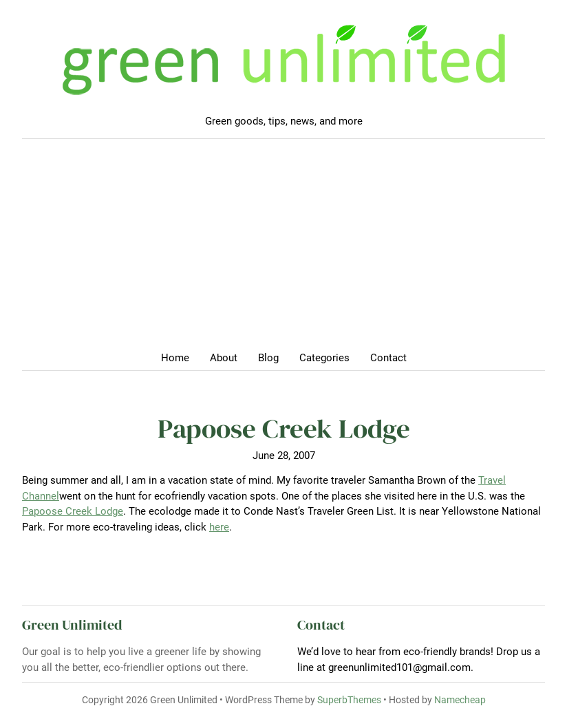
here (219, 527)
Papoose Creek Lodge (73, 511)
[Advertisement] (283, 249)
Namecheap (460, 700)
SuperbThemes (349, 700)
